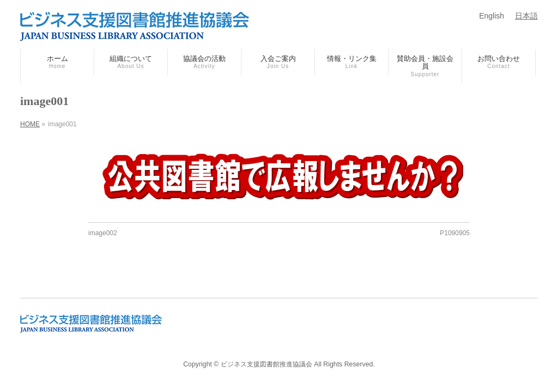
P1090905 (455, 233)
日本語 (526, 16)
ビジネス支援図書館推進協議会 (266, 364)
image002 (103, 233)
